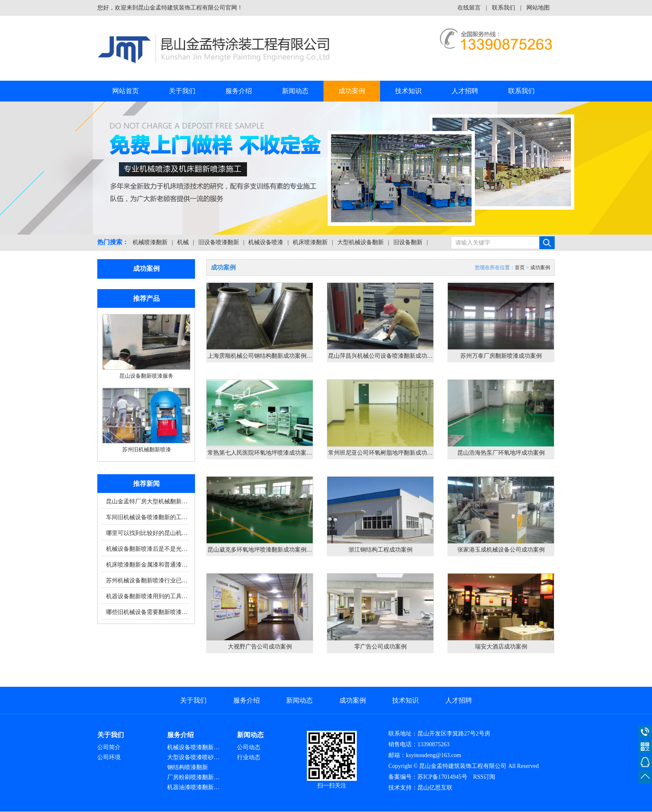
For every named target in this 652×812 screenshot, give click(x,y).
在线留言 (469, 8)
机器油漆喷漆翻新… (193, 787)
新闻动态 (295, 91)
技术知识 (408, 91)
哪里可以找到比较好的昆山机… (147, 533)
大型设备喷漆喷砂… (193, 757)
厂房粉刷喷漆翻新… (193, 777)
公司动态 (249, 747)
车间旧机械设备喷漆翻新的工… (147, 517)
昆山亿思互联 (435, 788)
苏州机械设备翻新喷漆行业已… (147, 581)
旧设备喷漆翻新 (219, 242)
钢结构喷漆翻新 (188, 767)
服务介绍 (239, 91)
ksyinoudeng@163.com (433, 755)
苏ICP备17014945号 (442, 777)
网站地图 (538, 8)
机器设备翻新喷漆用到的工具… (147, 596)
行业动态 (249, 757)
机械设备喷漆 (266, 242)
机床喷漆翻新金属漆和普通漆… (147, 565)
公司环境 (109, 757)
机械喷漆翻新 (150, 242)
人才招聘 (465, 91)
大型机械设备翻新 (361, 242)
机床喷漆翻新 (310, 242)
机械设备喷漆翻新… (193, 747)
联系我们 (504, 8)
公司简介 (109, 747)
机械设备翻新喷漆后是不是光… (147, 549)
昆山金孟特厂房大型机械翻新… (147, 501)
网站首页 (126, 91)
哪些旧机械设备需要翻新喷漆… (147, 612)
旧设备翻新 (408, 242)
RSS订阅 (484, 777)
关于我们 (182, 91)
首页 (520, 267)
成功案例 (352, 91)
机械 (183, 242)
